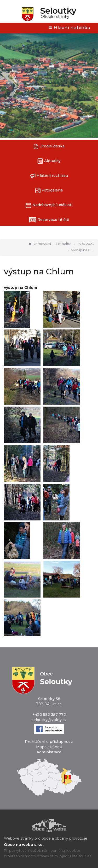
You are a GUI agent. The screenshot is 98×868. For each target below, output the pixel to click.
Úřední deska (49, 147)
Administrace (49, 752)
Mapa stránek (49, 747)
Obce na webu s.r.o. (24, 845)
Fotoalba (64, 244)
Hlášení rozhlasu (49, 176)
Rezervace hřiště (49, 220)
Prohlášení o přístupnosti (49, 742)
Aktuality (49, 161)
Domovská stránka (41, 244)
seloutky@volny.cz (49, 720)
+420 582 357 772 (49, 715)
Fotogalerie (49, 191)
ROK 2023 (86, 244)
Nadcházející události (49, 205)
